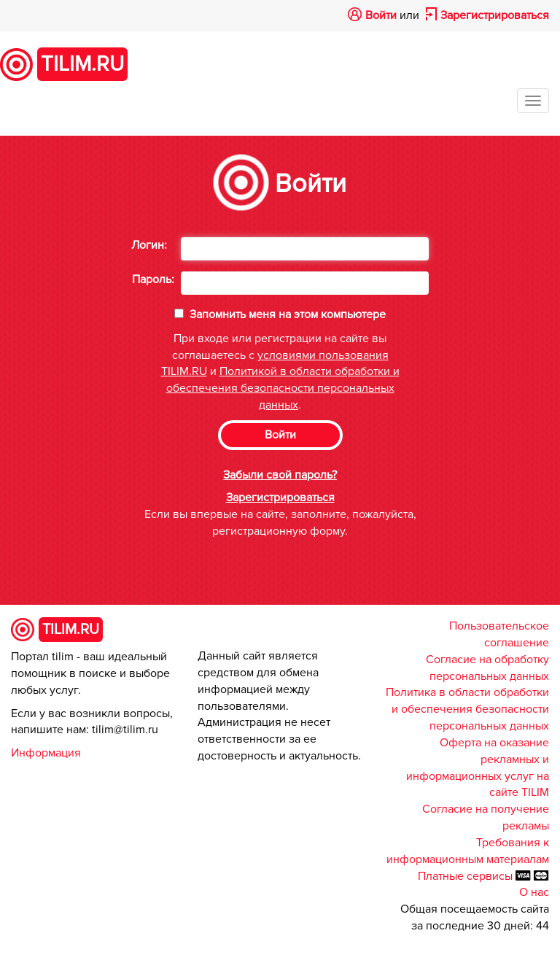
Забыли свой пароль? (280, 475)
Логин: (149, 245)
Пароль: (153, 279)
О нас (534, 892)
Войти (381, 15)
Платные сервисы (467, 876)
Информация (46, 753)
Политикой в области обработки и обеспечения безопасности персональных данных (283, 388)
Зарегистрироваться (495, 15)
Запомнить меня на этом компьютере (286, 314)
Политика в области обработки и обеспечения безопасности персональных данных (467, 709)
